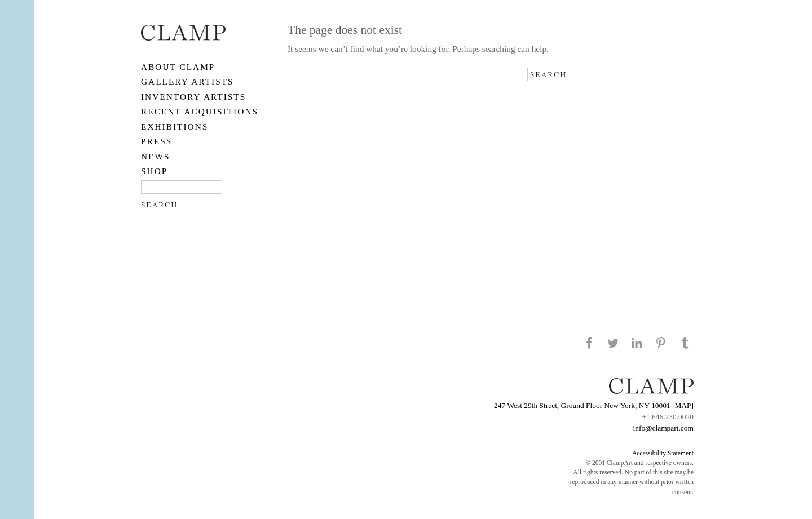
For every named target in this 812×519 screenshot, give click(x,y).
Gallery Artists (187, 81)
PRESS (156, 141)
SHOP (154, 171)
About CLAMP (178, 67)
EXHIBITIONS (175, 127)
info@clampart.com (663, 428)
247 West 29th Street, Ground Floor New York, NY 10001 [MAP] (594, 405)
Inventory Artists (193, 97)
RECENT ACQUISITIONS (200, 111)
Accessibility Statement (663, 453)
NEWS (156, 156)
